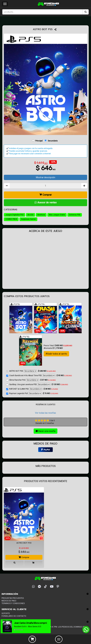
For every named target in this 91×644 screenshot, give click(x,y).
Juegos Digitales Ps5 (14, 215)
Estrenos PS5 (75, 215)
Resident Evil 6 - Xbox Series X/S (28, 627)
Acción (30, 215)
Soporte (6, 613)
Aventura (41, 215)
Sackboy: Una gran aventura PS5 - (37, 384)
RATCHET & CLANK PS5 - (32, 389)
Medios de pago (9, 601)
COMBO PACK (11, 219)
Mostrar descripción (46, 177)
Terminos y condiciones (13, 603)
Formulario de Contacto (14, 616)
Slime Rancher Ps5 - (31, 380)
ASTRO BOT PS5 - (31, 371)
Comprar (46, 195)
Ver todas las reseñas (45, 413)
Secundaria (53, 141)
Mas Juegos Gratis (57, 215)
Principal (39, 141)
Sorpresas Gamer (28, 219)
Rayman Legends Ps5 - (32, 393)
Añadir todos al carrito (56, 354)
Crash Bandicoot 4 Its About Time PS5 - (39, 375)
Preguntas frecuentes (13, 598)
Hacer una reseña (45, 431)
